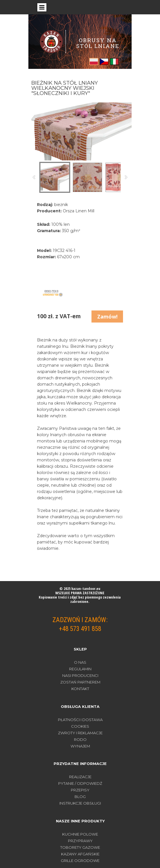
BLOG (80, 797)
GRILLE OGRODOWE (80, 861)
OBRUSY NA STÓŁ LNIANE (98, 43)
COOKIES (80, 726)
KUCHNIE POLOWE (80, 834)
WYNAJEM (80, 746)
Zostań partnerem (80, 682)
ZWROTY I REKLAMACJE (80, 733)
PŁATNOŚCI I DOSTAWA (80, 720)
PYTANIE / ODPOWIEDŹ (80, 783)
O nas (80, 662)
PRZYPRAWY (80, 841)
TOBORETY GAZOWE (80, 847)
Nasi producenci (80, 675)
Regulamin (80, 669)
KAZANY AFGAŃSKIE (80, 854)
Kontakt (80, 689)
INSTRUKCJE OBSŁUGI (80, 803)
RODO (80, 739)
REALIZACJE (80, 777)
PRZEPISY (80, 790)
